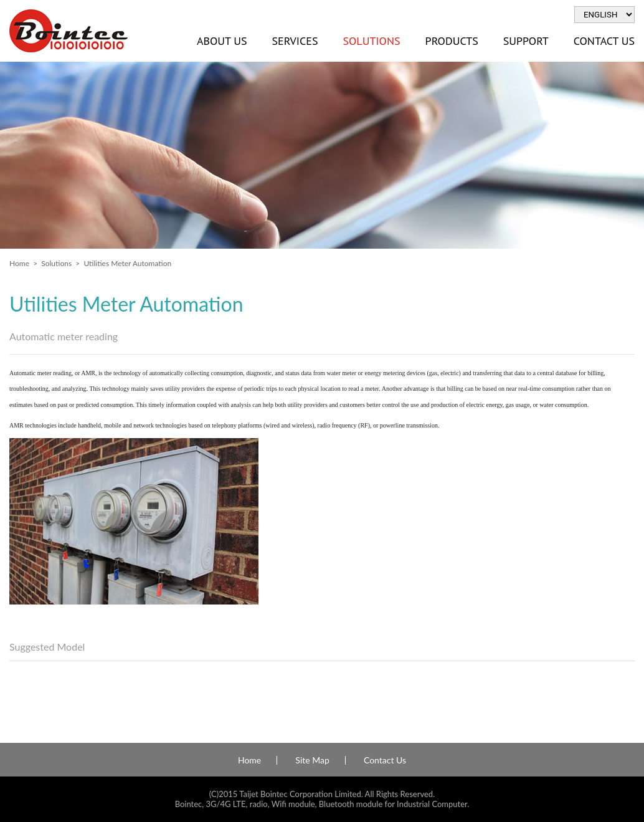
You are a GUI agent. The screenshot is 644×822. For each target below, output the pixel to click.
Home (19, 263)
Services (295, 41)
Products (452, 41)
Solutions (371, 41)
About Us (222, 41)
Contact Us (385, 760)
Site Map (312, 760)
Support (526, 41)
